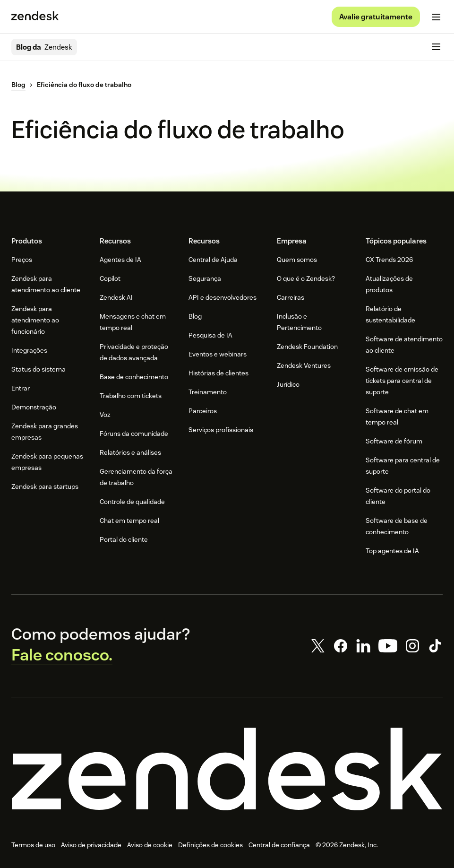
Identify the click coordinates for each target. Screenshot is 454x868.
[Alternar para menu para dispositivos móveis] (436, 17)
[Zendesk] (227, 769)
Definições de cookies (210, 845)
